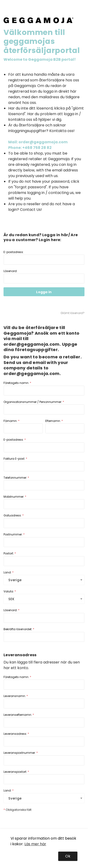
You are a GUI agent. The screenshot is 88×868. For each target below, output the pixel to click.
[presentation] (39, 821)
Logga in (44, 292)
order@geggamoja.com (32, 344)
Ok (68, 856)
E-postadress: (44, 257)
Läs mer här (35, 844)
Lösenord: (44, 276)
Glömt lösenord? (73, 313)
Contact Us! (31, 210)
